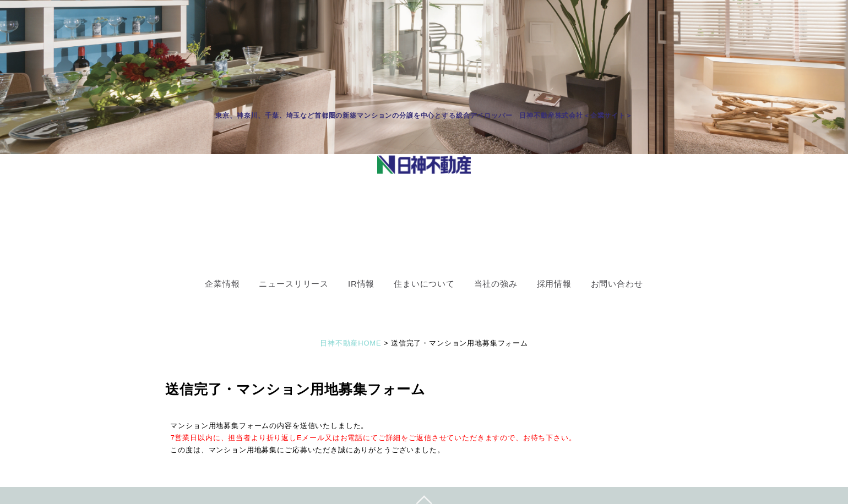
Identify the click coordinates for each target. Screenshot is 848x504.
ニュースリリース (294, 284)
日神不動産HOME (351, 343)
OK (492, 168)
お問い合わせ (617, 284)
